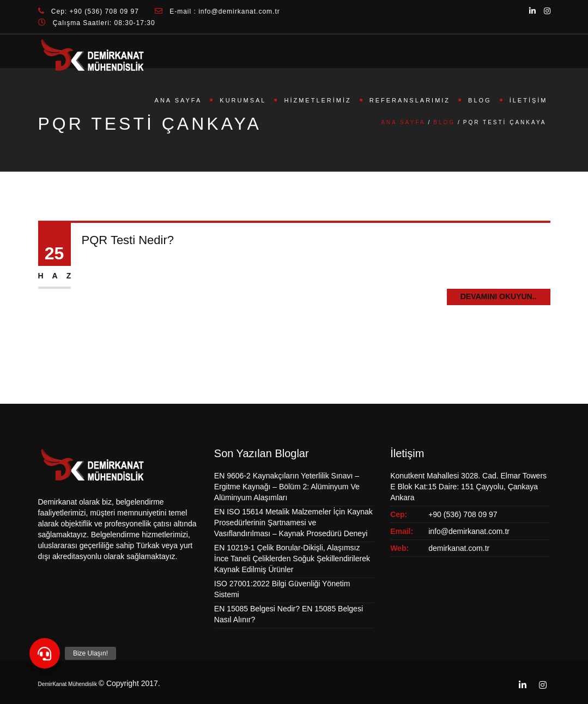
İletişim (529, 100)
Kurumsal (243, 100)
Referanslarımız (410, 100)
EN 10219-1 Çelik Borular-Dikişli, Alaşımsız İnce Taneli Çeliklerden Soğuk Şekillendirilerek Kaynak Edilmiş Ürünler (292, 559)
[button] (45, 653)
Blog (480, 100)
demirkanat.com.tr (459, 548)
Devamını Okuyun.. (499, 296)
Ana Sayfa (178, 100)
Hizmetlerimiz (317, 100)
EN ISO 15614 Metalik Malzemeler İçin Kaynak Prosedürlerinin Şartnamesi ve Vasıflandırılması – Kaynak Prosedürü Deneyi (293, 523)
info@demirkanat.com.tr (469, 531)
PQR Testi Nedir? (128, 240)
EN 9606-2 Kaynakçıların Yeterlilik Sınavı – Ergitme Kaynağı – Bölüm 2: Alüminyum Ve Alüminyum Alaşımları (287, 487)
